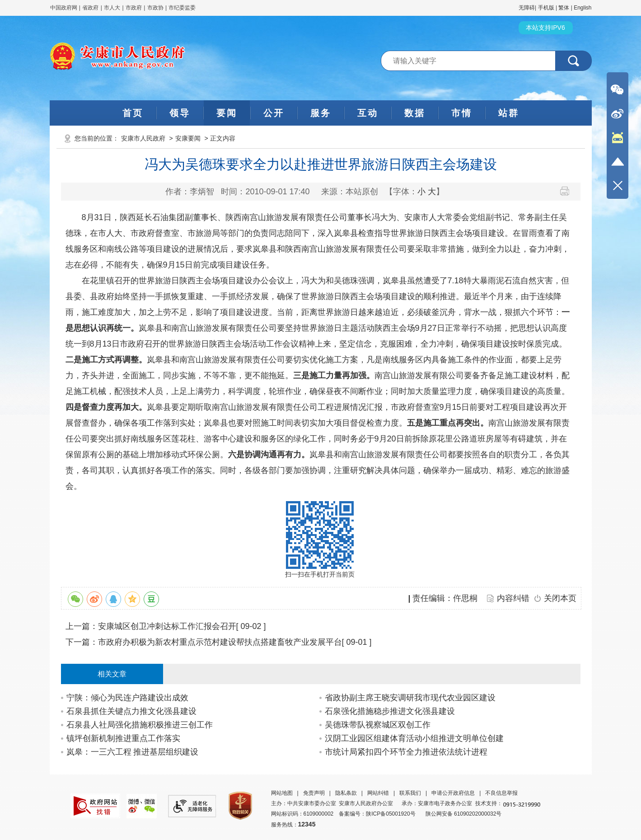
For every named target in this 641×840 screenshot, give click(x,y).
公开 (274, 113)
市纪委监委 (182, 8)
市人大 (112, 8)
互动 (368, 113)
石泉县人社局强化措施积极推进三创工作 (140, 725)
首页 (133, 113)
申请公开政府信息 (453, 793)
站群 (509, 113)
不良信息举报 (501, 793)
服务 (321, 113)
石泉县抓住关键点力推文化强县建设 (131, 711)
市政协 (155, 8)
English (583, 8)
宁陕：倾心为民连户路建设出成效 (127, 698)
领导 (180, 113)
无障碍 (527, 8)
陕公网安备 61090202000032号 (464, 814)
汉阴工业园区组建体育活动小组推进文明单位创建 (414, 738)
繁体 (564, 8)
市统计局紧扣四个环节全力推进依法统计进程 (406, 752)
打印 (568, 191)
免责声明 (314, 793)
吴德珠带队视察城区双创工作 (378, 725)
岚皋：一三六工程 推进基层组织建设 (133, 752)
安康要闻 (188, 138)
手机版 (546, 8)
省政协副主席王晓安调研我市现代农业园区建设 (410, 698)
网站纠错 (378, 793)
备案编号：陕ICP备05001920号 (377, 814)
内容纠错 (513, 598)
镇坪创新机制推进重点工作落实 (123, 738)
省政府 (91, 8)
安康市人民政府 (143, 138)
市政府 (134, 8)
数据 (415, 113)
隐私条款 (346, 793)
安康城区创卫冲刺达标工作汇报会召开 (167, 626)
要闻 (227, 113)
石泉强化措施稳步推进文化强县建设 (390, 711)
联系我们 (410, 793)
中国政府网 (64, 8)
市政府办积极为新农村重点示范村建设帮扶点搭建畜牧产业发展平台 (220, 642)
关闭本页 (560, 598)
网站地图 (282, 793)
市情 (462, 113)
